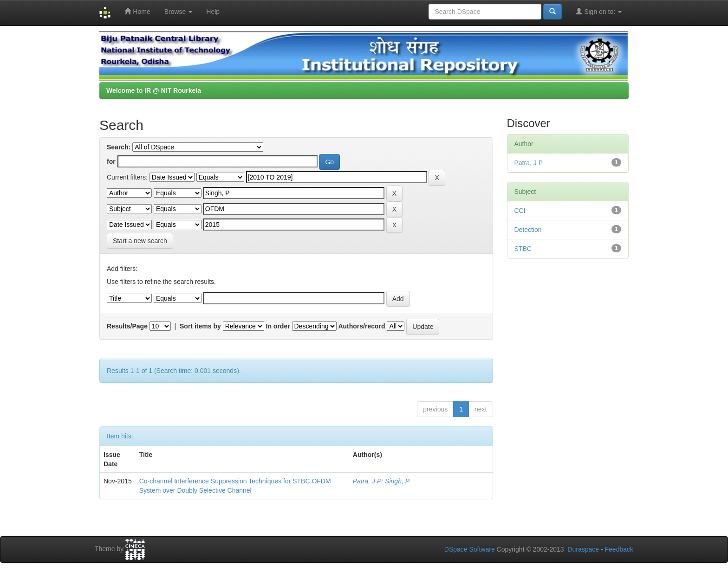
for (111, 161)
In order (278, 326)
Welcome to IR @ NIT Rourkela (154, 90)
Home (137, 11)
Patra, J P (367, 481)
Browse (179, 12)
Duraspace (583, 549)
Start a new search (140, 241)
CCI (520, 211)
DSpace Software (470, 549)
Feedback (619, 549)
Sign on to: (599, 11)
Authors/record (361, 326)
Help (213, 12)
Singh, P (397, 481)
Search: (119, 147)
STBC (523, 249)
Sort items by (200, 326)
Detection (528, 230)
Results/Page (127, 326)
